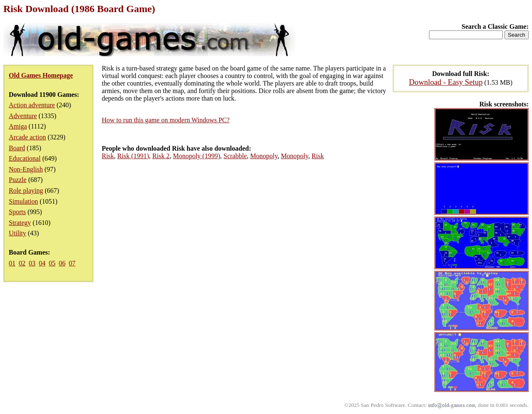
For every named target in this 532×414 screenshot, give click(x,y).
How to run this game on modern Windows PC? (166, 120)
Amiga (18, 126)
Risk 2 (161, 156)
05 (52, 263)
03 (32, 263)
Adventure (23, 116)
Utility (18, 233)
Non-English (26, 169)
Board (17, 148)
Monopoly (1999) (197, 156)
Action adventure (32, 105)
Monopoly (264, 156)
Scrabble (235, 156)
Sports (17, 212)
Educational (25, 158)
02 (22, 263)
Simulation (23, 201)
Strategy (20, 223)
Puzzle (18, 180)
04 (42, 263)
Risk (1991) (133, 156)
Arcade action (27, 137)
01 (12, 263)
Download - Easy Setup (446, 82)
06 (62, 263)
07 (72, 263)
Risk (108, 156)
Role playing (26, 191)
